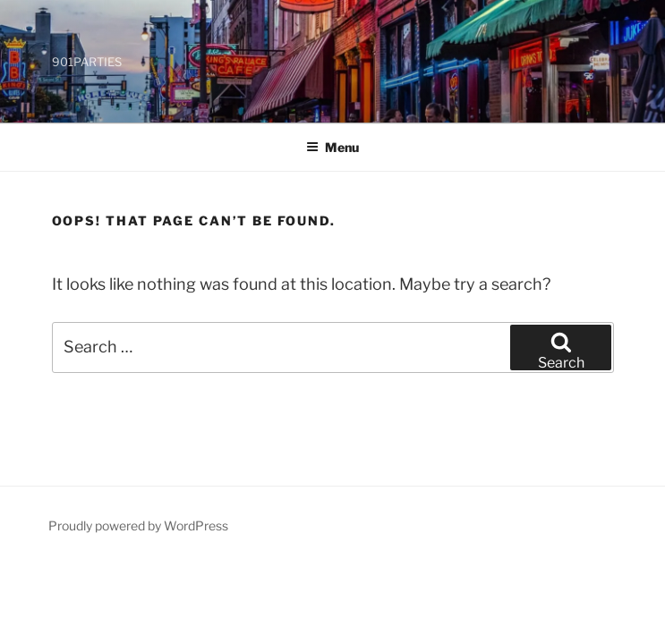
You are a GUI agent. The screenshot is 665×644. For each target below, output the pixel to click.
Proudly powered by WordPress (138, 525)
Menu (332, 147)
